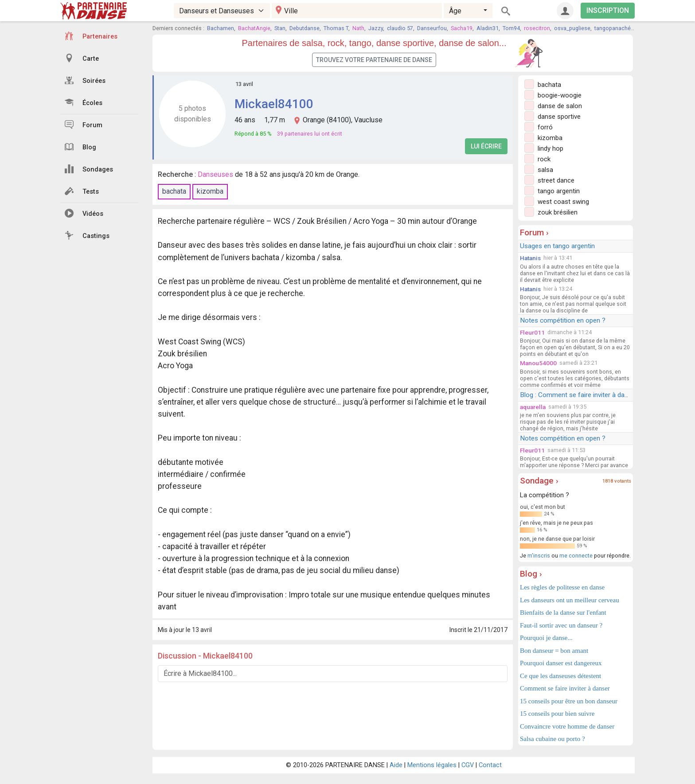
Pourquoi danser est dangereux (561, 663)
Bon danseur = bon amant (554, 651)
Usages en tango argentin (557, 246)
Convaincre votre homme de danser (567, 726)
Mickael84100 (274, 104)
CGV (468, 765)
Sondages (89, 169)
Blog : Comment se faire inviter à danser (579, 395)
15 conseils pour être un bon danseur (569, 701)
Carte (82, 58)
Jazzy (376, 28)
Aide (396, 765)
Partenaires (91, 36)
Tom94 (511, 28)
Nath (358, 28)
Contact (490, 765)
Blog (80, 147)
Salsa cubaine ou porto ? (552, 739)
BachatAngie (254, 28)
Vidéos (84, 213)
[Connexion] (565, 11)
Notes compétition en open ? (563, 320)
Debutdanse (305, 28)
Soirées (85, 80)
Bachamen (221, 28)
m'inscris (539, 556)
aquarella (533, 407)
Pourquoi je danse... (546, 638)
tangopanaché (613, 28)
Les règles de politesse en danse (562, 587)
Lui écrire (486, 146)
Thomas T (336, 28)
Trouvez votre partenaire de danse (374, 60)
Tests (82, 191)
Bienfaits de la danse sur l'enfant (563, 612)
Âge (455, 11)
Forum (84, 125)
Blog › (531, 574)
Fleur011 (532, 332)
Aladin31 (488, 28)
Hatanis (530, 258)
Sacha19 (462, 28)
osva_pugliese (572, 28)
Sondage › (539, 481)
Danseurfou (432, 28)
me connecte (576, 556)
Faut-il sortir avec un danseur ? (561, 625)
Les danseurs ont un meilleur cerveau (570, 600)
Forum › (534, 232)
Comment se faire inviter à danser (565, 688)
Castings (87, 235)
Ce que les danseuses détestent (560, 676)
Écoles (84, 102)
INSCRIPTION (608, 10)
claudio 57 (400, 28)
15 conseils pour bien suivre (557, 714)
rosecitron (537, 28)
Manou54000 (538, 363)
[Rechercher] (506, 11)
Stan (280, 28)
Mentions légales (432, 765)
